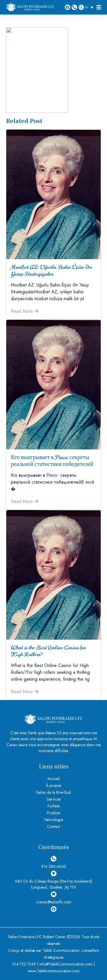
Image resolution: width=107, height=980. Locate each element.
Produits (53, 813)
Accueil (53, 779)
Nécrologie (54, 820)
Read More (25, 311)
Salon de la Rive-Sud (53, 792)
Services (54, 799)
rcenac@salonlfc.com (54, 898)
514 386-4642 (74, 7)
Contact (53, 826)
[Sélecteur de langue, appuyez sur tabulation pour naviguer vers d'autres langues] (91, 7)
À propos (53, 785)
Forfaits (54, 806)
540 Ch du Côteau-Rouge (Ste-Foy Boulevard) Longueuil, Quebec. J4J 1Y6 (53, 880)
